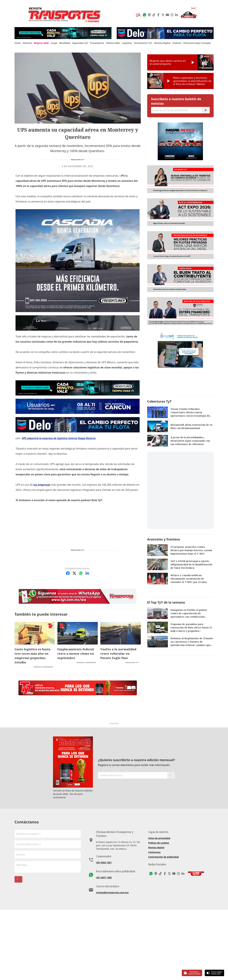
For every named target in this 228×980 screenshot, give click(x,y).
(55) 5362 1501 (104, 929)
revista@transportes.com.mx (112, 959)
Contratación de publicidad (164, 927)
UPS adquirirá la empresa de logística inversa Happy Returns (59, 438)
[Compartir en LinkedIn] (87, 573)
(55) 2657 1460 (104, 944)
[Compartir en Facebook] (68, 573)
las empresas (42, 485)
